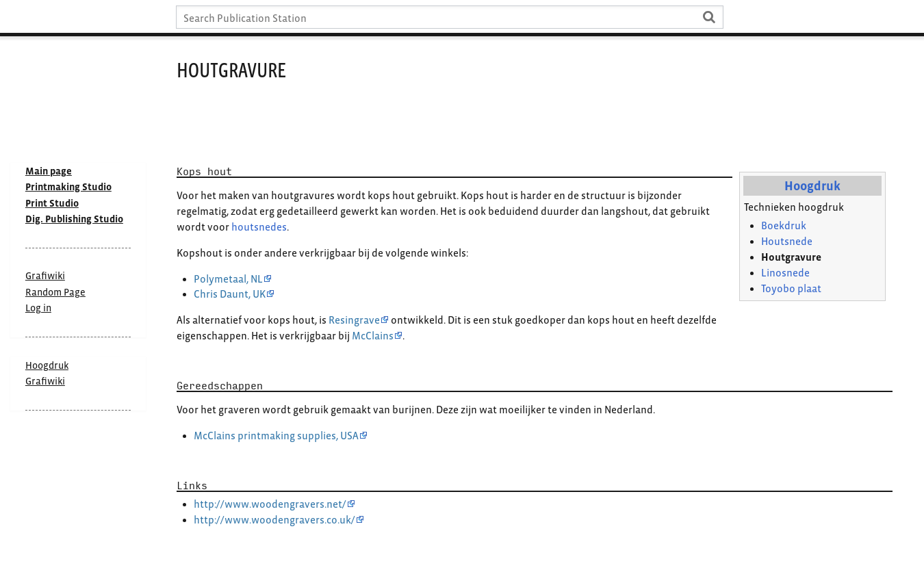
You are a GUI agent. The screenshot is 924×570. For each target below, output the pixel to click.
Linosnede (785, 273)
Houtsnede (787, 241)
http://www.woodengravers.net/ (270, 504)
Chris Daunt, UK (230, 294)
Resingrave (354, 320)
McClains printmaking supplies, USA (276, 436)
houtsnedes (259, 227)
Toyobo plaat (791, 288)
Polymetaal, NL (228, 279)
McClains (373, 336)
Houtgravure (791, 257)
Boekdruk (784, 225)
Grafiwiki (45, 381)
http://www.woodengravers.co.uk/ (274, 520)
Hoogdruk (812, 186)
